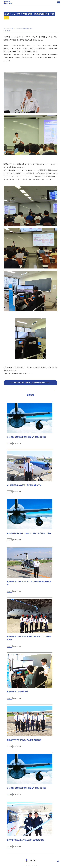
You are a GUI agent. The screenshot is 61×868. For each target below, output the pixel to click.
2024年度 (9, 29)
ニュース (6, 18)
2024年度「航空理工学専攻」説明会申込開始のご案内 (30, 383)
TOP (5, 29)
